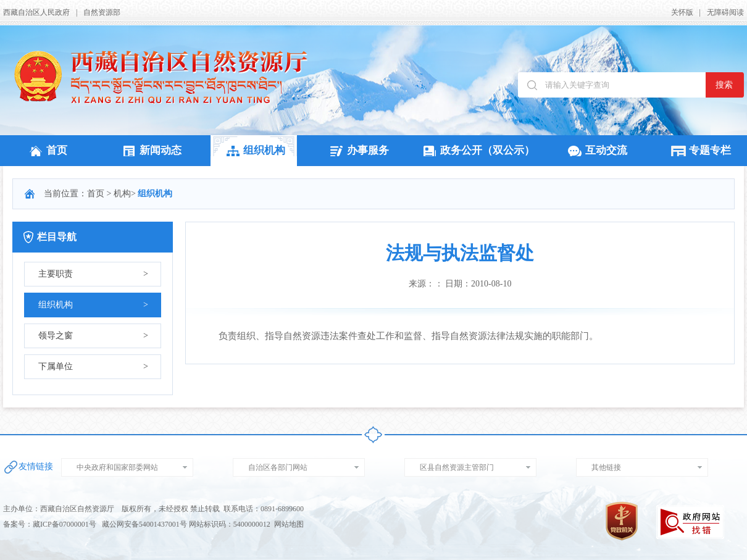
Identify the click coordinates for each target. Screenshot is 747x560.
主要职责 (93, 274)
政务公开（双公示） (477, 150)
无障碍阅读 (725, 12)
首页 (46, 150)
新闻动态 (150, 150)
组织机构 (254, 150)
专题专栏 (699, 150)
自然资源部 (102, 12)
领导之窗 (93, 336)
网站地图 (289, 524)
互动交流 (596, 150)
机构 (122, 194)
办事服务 (357, 150)
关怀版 (682, 12)
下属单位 (93, 367)
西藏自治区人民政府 (36, 12)
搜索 (724, 85)
